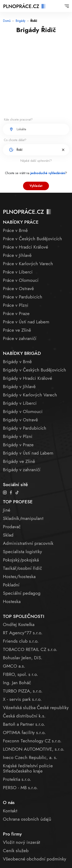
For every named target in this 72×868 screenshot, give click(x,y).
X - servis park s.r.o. (22, 699)
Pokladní (11, 585)
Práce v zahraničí (20, 338)
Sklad (8, 535)
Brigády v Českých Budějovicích (34, 370)
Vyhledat (36, 186)
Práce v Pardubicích (23, 297)
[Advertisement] (36, 78)
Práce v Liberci (18, 272)
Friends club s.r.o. (21, 641)
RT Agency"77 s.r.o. (23, 633)
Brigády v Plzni (18, 436)
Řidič (34, 21)
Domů (7, 21)
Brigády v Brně (17, 362)
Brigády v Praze (18, 445)
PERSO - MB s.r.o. (20, 788)
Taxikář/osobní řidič (22, 568)
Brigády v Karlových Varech (30, 395)
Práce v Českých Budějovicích (32, 239)
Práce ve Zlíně (17, 330)
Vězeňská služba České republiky (36, 707)
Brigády (20, 21)
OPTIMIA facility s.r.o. (24, 732)
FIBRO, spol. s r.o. (20, 674)
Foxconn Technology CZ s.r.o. (32, 741)
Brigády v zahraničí (22, 470)
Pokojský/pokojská (21, 560)
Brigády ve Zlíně (19, 461)
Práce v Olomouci (21, 280)
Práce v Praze (16, 313)
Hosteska (12, 601)
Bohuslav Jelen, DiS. (23, 658)
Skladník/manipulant (23, 518)
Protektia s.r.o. (17, 779)
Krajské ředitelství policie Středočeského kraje (28, 768)
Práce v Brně (15, 230)
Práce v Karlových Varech (28, 264)
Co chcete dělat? (15, 140)
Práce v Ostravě (18, 288)
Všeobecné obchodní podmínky (35, 859)
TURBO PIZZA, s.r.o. (23, 691)
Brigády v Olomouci (23, 411)
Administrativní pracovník (28, 543)
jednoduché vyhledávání (48, 173)
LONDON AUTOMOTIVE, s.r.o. (34, 749)
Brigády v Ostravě (20, 420)
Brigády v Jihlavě (19, 386)
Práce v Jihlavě (17, 255)
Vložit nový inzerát (22, 842)
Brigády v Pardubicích (25, 428)
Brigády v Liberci (20, 403)
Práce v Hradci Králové (25, 247)
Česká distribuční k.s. (24, 716)
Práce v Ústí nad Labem (26, 322)
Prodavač (12, 527)
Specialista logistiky (22, 552)
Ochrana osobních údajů (27, 819)
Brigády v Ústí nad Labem (28, 453)
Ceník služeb (16, 851)
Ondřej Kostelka (19, 624)
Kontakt (10, 811)
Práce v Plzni (16, 305)
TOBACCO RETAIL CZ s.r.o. (30, 649)
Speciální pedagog (22, 593)
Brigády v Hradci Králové (27, 378)
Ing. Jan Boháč (17, 683)
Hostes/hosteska (19, 576)
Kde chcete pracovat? (18, 120)
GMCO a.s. (14, 666)
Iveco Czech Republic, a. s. (30, 757)
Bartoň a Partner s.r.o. (24, 724)
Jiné (7, 510)
